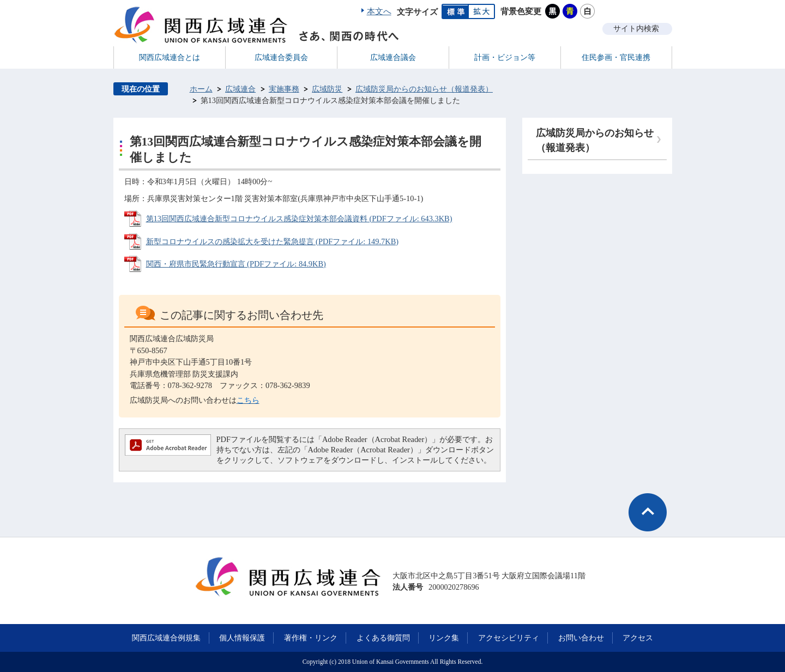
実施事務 (284, 89)
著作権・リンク (311, 638)
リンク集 (444, 638)
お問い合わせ (581, 638)
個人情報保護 (242, 638)
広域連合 (240, 89)
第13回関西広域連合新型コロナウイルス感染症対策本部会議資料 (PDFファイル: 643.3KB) (299, 219)
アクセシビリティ (509, 638)
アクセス (638, 638)
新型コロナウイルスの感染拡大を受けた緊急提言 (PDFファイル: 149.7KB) (273, 241)
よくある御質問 (383, 638)
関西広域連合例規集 (166, 638)
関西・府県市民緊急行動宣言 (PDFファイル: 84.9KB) (236, 264)
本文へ (379, 11)
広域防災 (327, 89)
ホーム (201, 89)
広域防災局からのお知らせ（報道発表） (424, 89)
